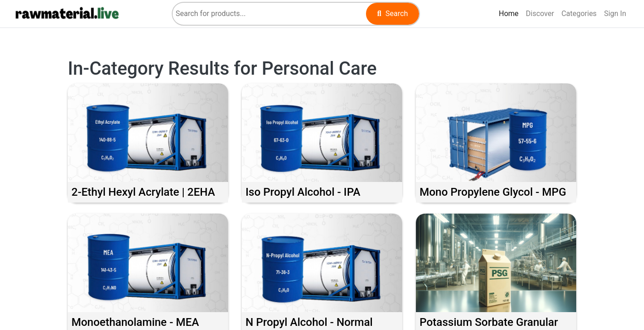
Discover (542, 13)
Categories (579, 14)
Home (510, 13)
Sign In (615, 14)
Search (393, 14)
